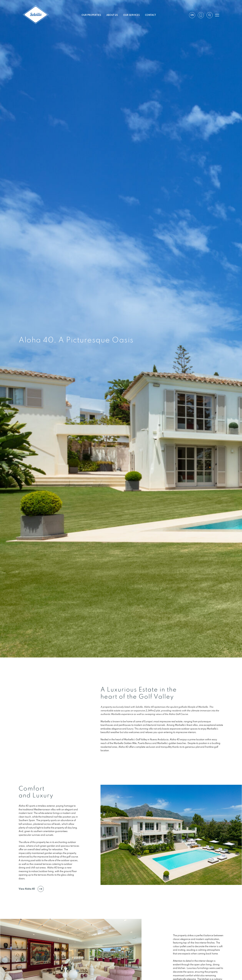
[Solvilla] (36, 15)
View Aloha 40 (31, 917)
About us (112, 15)
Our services (131, 15)
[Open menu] (217, 15)
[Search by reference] (209, 15)
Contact (150, 15)
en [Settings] (192, 15)
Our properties (91, 15)
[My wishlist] (201, 15)
